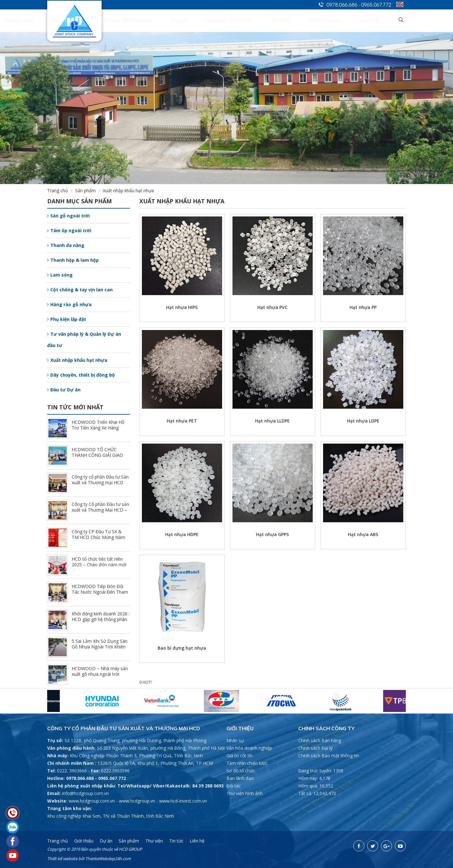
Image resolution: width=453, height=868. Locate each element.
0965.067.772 (376, 4)
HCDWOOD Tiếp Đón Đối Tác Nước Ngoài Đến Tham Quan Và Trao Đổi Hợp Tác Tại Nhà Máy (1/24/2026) (100, 595)
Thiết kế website (62, 859)
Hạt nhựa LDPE (363, 421)
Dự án (246, 21)
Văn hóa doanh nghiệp (249, 748)
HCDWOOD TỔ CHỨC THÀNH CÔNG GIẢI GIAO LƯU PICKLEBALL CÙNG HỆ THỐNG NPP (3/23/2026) (100, 458)
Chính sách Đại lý (315, 748)
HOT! (147, 682)
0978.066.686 (342, 4)
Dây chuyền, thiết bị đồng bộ (81, 375)
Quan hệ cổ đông (282, 21)
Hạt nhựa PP (363, 307)
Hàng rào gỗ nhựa (69, 304)
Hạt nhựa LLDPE (272, 421)
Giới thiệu (161, 21)
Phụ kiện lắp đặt (67, 319)
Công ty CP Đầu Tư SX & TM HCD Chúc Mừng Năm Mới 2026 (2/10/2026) (98, 537)
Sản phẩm (89, 190)
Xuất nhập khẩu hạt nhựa (77, 360)
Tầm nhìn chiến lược (247, 763)
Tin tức (319, 21)
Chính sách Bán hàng (320, 740)
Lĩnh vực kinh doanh (206, 21)
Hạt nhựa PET (182, 421)
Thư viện (154, 841)
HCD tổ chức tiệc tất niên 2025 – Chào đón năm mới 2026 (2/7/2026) (99, 565)
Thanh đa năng (66, 245)
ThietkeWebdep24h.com (108, 859)
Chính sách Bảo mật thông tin (329, 756)
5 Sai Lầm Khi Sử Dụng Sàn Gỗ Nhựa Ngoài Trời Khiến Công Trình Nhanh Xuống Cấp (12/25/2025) (100, 650)
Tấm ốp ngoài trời (69, 230)
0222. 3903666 (72, 771)
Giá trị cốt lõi (239, 756)
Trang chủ (129, 21)
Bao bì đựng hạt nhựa (182, 648)
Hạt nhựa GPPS (272, 534)
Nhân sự (235, 740)
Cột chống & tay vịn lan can (80, 290)
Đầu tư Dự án (64, 390)
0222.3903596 (115, 771)
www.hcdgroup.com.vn (92, 801)
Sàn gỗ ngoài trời (68, 216)
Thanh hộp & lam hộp (73, 260)
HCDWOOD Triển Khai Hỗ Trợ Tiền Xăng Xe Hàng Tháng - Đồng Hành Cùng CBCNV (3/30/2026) (98, 431)
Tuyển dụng (350, 21)
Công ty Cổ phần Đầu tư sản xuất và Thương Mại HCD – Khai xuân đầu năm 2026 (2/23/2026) (100, 513)
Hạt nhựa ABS (363, 534)
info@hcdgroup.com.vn (85, 793)
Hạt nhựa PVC (272, 307)
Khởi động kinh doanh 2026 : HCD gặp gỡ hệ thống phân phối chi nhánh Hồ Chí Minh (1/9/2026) (101, 622)
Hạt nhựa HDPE (182, 534)
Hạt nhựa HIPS (182, 307)
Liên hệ (380, 21)
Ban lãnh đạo (240, 778)
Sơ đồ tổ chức (241, 771)
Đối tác (234, 786)
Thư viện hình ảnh (245, 793)
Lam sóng (60, 275)
